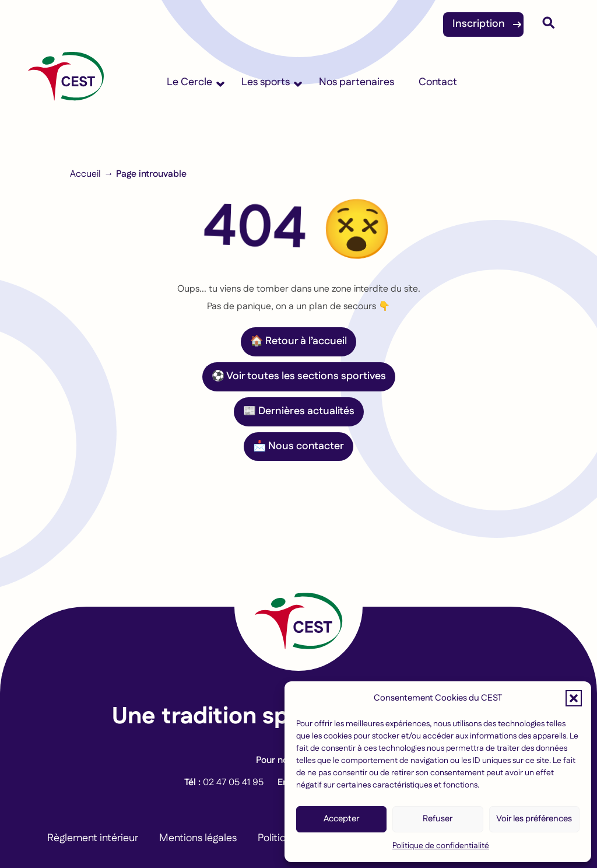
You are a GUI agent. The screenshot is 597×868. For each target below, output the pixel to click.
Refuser (438, 819)
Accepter (341, 819)
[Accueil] (66, 82)
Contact (438, 82)
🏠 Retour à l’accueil (298, 341)
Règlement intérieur (93, 838)
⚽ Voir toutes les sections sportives (299, 376)
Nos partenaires (357, 82)
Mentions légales (198, 838)
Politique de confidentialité (441, 846)
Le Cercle (189, 82)
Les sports (266, 82)
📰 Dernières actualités (299, 411)
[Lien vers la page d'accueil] (298, 607)
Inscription (479, 24)
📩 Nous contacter (298, 446)
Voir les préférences (534, 819)
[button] (574, 698)
